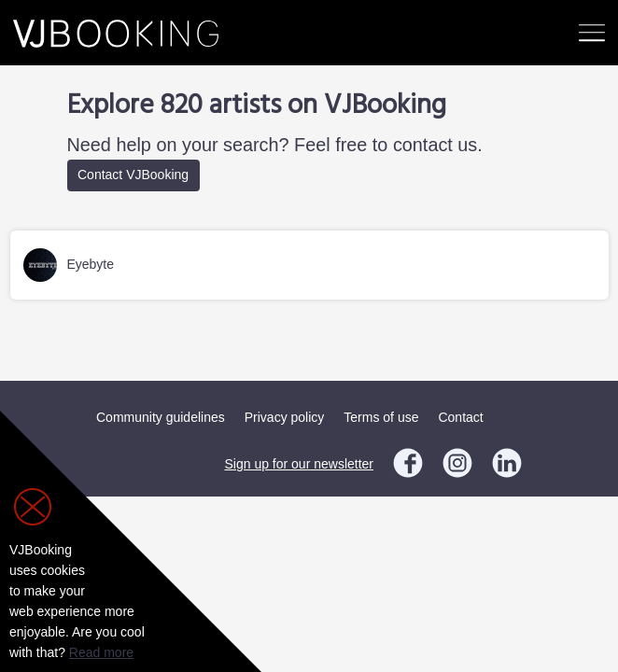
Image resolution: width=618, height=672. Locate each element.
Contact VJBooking (133, 175)
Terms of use (381, 417)
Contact (460, 417)
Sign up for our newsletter (299, 464)
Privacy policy (285, 417)
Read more (101, 652)
